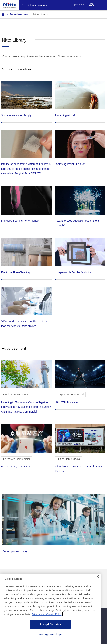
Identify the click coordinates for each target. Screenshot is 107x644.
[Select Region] (91, 5)
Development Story (53, 523)
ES (83, 5)
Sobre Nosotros (19, 14)
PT (76, 5)
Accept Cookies (50, 630)
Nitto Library (40, 14)
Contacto (60, 578)
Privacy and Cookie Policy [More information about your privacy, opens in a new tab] (47, 620)
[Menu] (102, 5)
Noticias (7, 578)
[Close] (98, 582)
